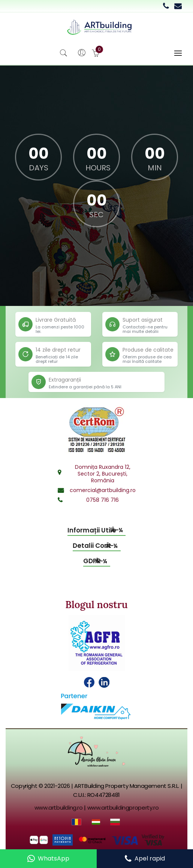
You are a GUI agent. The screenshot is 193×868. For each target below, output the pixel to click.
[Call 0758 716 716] (166, 6)
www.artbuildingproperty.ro (123, 808)
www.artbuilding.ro (59, 808)
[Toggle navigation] (178, 53)
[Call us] (145, 859)
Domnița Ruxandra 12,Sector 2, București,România (103, 474)
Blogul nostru (96, 605)
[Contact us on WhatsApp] (48, 859)
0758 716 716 (102, 500)
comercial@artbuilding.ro (103, 490)
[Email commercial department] (178, 6)
